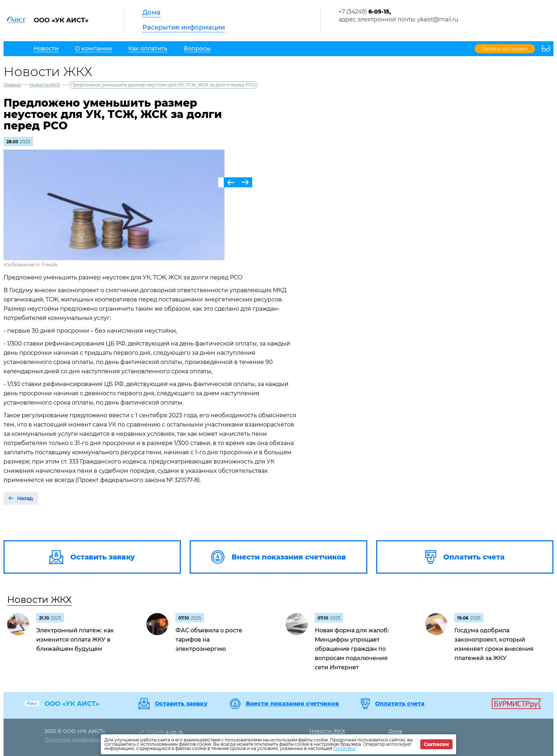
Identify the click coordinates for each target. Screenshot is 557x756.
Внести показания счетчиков (292, 704)
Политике (344, 748)
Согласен (436, 744)
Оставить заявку (181, 704)
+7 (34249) (365, 12)
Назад (25, 498)
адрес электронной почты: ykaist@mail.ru (398, 19)
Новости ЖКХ (45, 85)
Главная (12, 85)
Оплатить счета (400, 704)
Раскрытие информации (184, 27)
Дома (152, 12)
